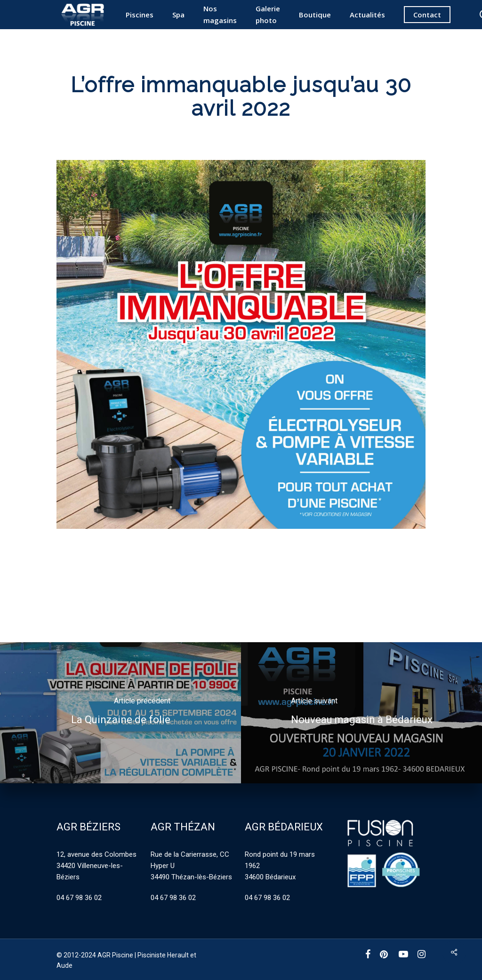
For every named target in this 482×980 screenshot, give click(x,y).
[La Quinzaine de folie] (120, 713)
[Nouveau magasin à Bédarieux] (361, 713)
